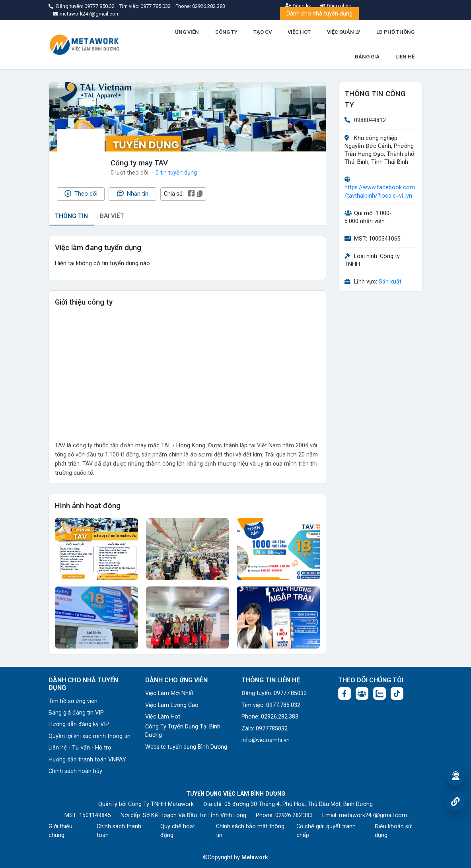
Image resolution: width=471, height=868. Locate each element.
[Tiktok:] (397, 693)
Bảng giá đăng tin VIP (76, 713)
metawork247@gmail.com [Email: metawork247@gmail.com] (373, 815)
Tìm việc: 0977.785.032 (271, 705)
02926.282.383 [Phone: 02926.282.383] (294, 815)
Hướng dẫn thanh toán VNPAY (87, 760)
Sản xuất (390, 282)
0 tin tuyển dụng (176, 173)
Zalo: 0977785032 (265, 729)
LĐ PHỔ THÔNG (395, 32)
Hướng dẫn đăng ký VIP (79, 724)
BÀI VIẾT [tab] (112, 216)
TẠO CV (263, 32)
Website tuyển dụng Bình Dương (186, 747)
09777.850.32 (100, 6)
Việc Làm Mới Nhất (169, 693)
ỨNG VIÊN (187, 32)
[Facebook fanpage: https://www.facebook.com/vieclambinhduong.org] (344, 693)
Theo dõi (81, 194)
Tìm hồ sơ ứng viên (73, 701)
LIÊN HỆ (405, 57)
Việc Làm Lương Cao (172, 705)
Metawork (255, 857)
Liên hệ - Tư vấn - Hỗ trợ (80, 748)
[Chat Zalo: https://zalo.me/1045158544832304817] (380, 693)
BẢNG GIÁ (367, 57)
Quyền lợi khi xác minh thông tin (90, 736)
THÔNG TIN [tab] (71, 216)
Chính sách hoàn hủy (75, 771)
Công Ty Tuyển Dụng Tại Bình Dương (183, 731)
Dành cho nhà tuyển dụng (319, 14)
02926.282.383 (209, 6)
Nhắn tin (133, 194)
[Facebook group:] (362, 693)
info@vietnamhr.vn (266, 740)
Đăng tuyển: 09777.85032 (274, 693)
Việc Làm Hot (163, 717)
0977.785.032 (156, 6)
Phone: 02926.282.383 (270, 717)
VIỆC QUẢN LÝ (344, 32)
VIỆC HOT (299, 32)
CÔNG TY (226, 32)
